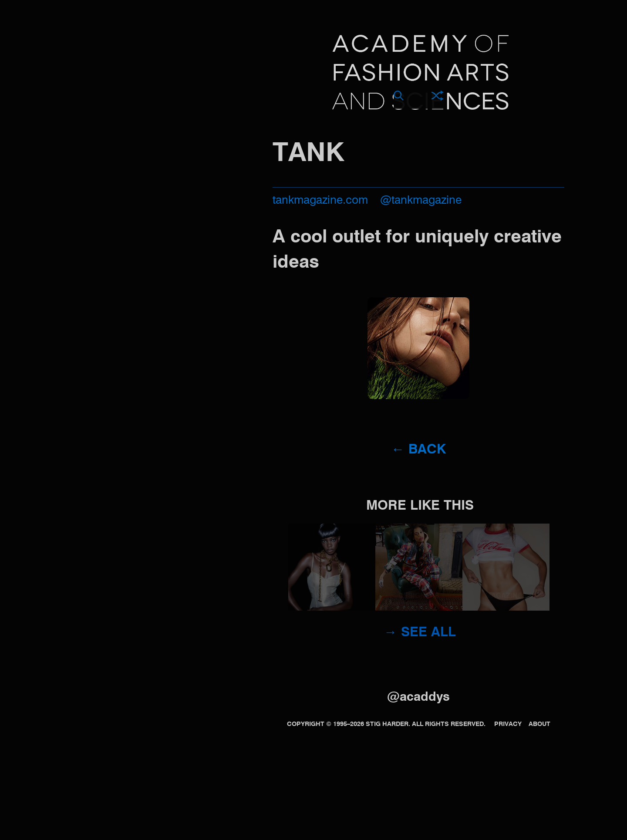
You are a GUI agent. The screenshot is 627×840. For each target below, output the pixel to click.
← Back (419, 450)
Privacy (508, 724)
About (539, 724)
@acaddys (418, 697)
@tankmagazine (421, 201)
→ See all (420, 633)
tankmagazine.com (320, 201)
